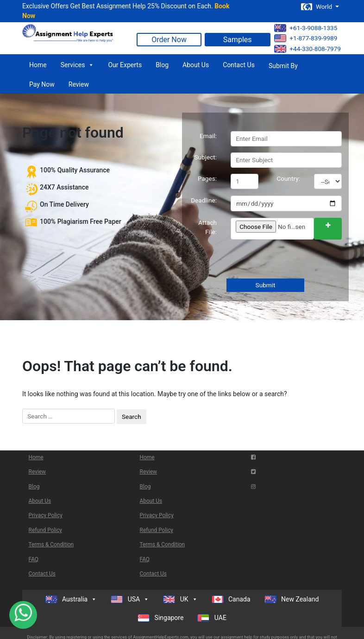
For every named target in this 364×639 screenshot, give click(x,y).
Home (38, 65)
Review (79, 84)
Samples (238, 40)
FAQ (34, 559)
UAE (212, 618)
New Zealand (292, 599)
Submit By (283, 66)
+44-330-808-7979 (308, 49)
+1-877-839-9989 (306, 38)
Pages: (207, 178)
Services (78, 65)
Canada (231, 599)
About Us (196, 65)
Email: (208, 136)
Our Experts (125, 65)
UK (180, 599)
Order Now (169, 40)
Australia (71, 599)
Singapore (160, 618)
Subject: (205, 157)
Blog (162, 65)
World (317, 7)
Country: (289, 178)
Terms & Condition (51, 544)
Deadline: (204, 200)
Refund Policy (45, 530)
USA (130, 599)
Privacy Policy (46, 515)
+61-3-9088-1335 (306, 28)
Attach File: (207, 227)
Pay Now (42, 84)
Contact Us (239, 65)
